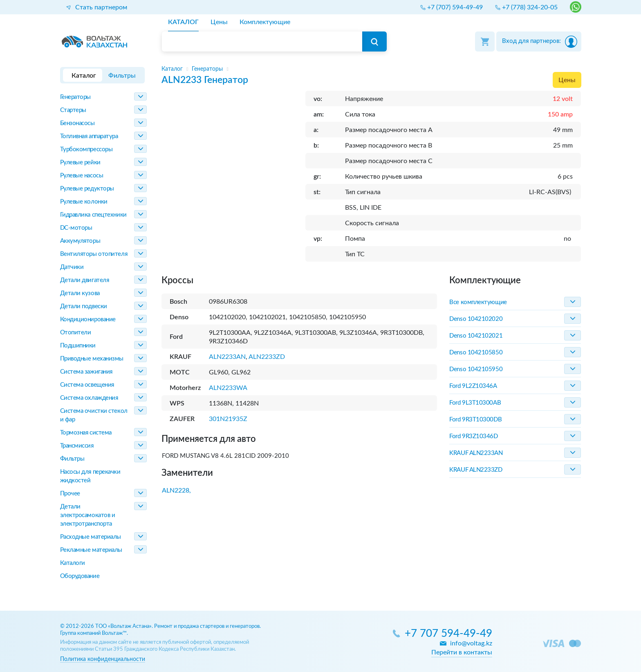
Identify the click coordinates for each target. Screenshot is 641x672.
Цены (567, 80)
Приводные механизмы (92, 359)
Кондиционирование (88, 319)
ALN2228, (176, 491)
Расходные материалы (91, 537)
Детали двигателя (85, 280)
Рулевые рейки (80, 162)
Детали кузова (80, 293)
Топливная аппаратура (89, 136)
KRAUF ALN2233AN (476, 453)
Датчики (72, 267)
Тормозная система (86, 433)
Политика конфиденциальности (103, 659)
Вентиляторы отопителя (94, 254)
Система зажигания (86, 372)
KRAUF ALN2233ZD (476, 470)
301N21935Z (228, 419)
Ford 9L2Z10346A (473, 386)
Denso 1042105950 (476, 369)
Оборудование (80, 576)
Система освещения (87, 385)
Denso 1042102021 (476, 336)
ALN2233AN (227, 357)
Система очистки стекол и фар (94, 415)
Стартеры (73, 110)
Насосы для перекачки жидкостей (90, 476)
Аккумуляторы (80, 241)
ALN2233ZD (267, 357)
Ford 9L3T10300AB (475, 403)
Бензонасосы (77, 123)
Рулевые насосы (82, 176)
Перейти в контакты (462, 652)
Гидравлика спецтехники (93, 215)
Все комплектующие (478, 302)
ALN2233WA (228, 388)
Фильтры (72, 459)
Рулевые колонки (84, 202)
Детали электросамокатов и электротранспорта (88, 515)
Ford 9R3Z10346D (473, 436)
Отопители (76, 333)
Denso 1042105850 (476, 353)
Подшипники (78, 346)
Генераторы (76, 97)
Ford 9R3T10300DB (475, 420)
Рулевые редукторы (87, 189)
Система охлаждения (89, 398)
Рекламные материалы (91, 550)
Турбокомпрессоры (86, 149)
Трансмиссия (77, 446)
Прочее (70, 494)
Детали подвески (84, 306)
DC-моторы (76, 228)
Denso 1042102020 (476, 319)
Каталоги (73, 563)
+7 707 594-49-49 (448, 634)
